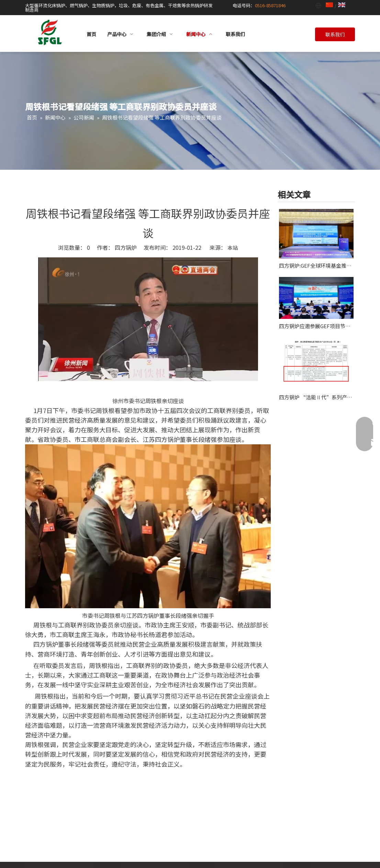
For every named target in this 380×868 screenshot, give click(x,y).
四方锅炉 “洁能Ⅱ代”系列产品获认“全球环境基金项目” (316, 397)
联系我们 (335, 34)
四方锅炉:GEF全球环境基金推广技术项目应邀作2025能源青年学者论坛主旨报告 (316, 265)
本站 (233, 248)
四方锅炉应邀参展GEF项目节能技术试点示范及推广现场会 (316, 326)
